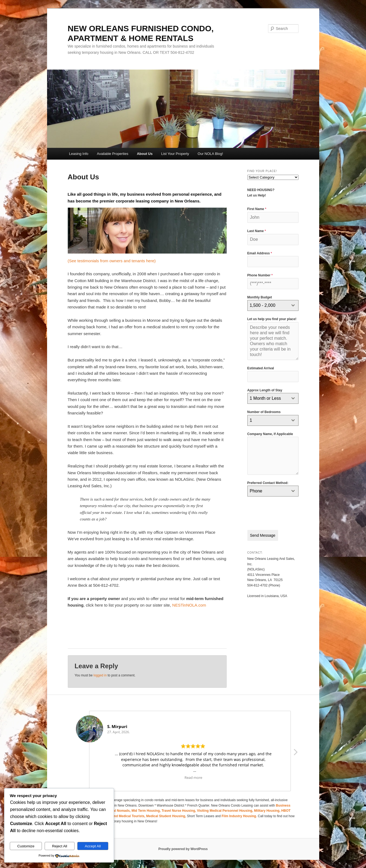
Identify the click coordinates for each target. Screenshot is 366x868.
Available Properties (113, 154)
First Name (257, 209)
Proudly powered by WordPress (183, 849)
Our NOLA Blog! (210, 154)
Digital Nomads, (119, 811)
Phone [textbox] (256, 491)
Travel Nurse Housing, (179, 811)
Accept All (93, 846)
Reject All (60, 846)
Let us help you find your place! (272, 319)
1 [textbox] (251, 420)
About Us (145, 154)
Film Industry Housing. (239, 816)
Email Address (260, 253)
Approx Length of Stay (265, 390)
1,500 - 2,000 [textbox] (263, 305)
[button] (295, 754)
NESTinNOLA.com (189, 605)
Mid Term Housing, (146, 811)
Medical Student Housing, (167, 816)
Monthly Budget (260, 297)
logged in (100, 675)
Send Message (263, 535)
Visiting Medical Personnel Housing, (226, 811)
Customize (26, 846)
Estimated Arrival (261, 368)
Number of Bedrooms (264, 412)
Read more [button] (193, 777)
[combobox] (273, 305)
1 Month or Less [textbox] (265, 398)
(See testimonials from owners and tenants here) (112, 261)
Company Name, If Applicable (270, 434)
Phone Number (260, 275)
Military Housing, (268, 811)
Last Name (257, 231)
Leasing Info (79, 154)
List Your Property (175, 154)
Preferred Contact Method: (268, 483)
